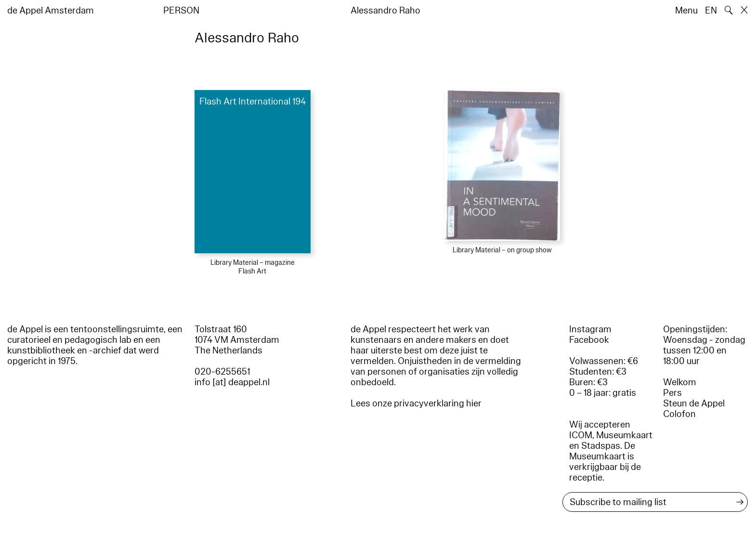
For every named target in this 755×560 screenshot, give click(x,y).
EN (711, 11)
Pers (672, 393)
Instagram (590, 329)
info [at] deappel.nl (232, 382)
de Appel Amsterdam (51, 11)
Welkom (680, 382)
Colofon (679, 414)
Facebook (589, 340)
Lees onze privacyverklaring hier (416, 404)
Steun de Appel (694, 404)
